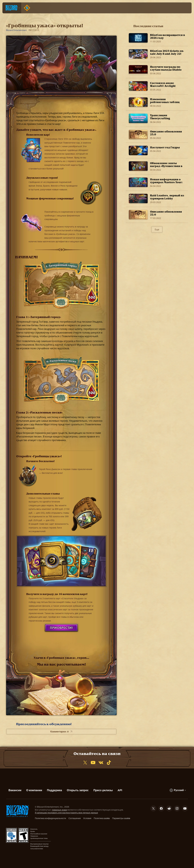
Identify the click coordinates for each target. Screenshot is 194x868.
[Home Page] (26, 8)
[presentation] (12, 8)
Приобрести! (61, 628)
